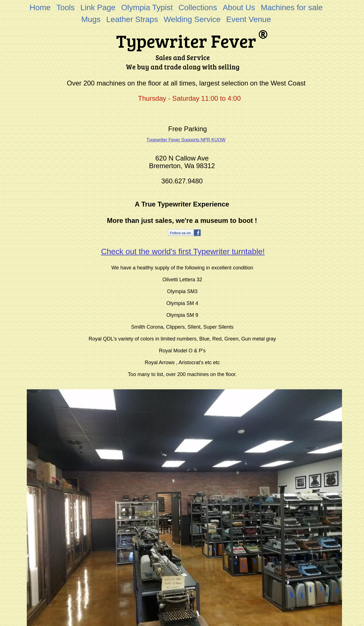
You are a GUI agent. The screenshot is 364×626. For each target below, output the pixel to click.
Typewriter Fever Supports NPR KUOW (186, 140)
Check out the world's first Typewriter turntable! (183, 252)
